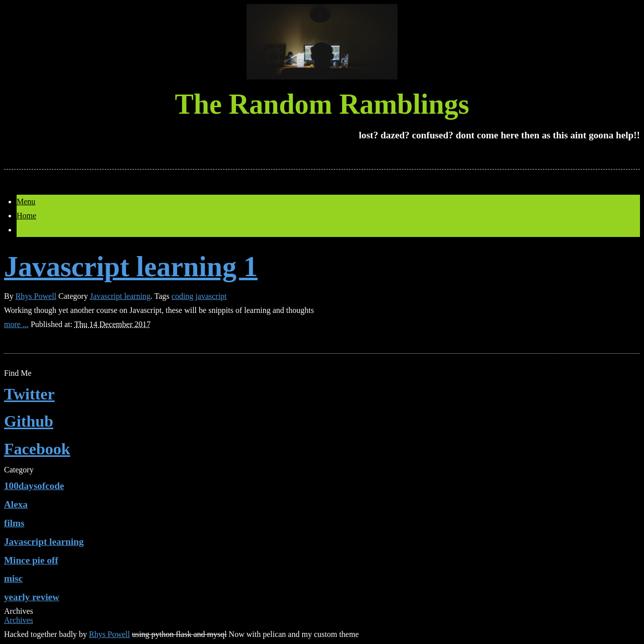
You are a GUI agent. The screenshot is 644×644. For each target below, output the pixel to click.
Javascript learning (120, 296)
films (14, 523)
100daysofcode (34, 486)
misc (13, 578)
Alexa (16, 504)
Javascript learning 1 (131, 267)
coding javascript (199, 296)
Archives (19, 620)
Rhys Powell (36, 296)
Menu (26, 202)
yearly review (32, 597)
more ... (16, 324)
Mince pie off (31, 560)
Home (26, 216)
